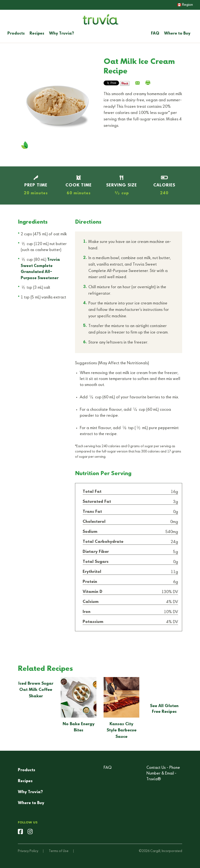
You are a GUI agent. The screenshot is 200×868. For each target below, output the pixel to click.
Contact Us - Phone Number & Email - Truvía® (163, 774)
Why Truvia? (62, 34)
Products (16, 34)
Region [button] (185, 5)
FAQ (155, 34)
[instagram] (30, 832)
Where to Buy (177, 34)
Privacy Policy (28, 851)
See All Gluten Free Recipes (164, 709)
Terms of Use (59, 851)
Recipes (37, 34)
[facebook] (20, 832)
